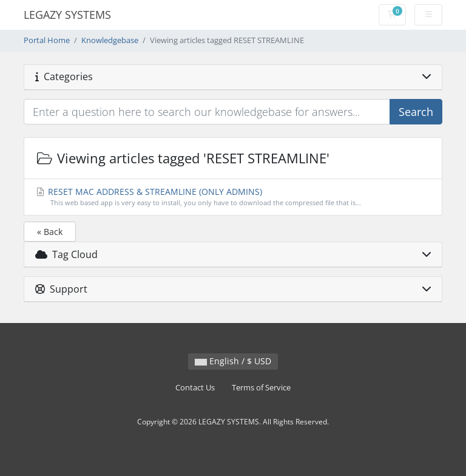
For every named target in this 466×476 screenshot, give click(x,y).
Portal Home (47, 40)
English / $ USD (233, 361)
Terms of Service (261, 388)
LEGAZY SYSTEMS (67, 15)
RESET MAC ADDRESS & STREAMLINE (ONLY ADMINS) (233, 197)
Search (416, 112)
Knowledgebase (110, 40)
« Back (50, 232)
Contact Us (195, 388)
